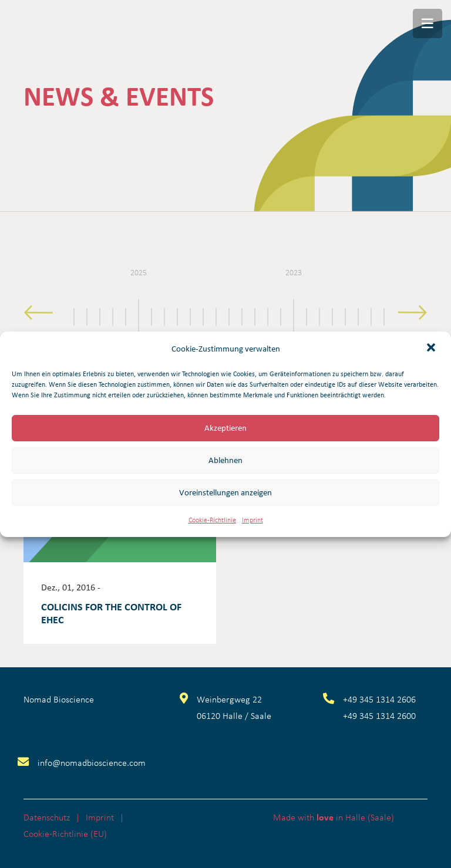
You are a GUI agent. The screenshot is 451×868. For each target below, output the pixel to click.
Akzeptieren (225, 428)
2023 (294, 272)
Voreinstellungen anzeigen (225, 492)
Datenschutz (47, 817)
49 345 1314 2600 (382, 715)
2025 (139, 272)
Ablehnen (225, 460)
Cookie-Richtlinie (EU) (65, 833)
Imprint (253, 520)
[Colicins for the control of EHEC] (120, 548)
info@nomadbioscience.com (92, 762)
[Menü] (428, 23)
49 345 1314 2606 (382, 699)
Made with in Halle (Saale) (334, 817)
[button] (432, 349)
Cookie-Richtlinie (212, 520)
